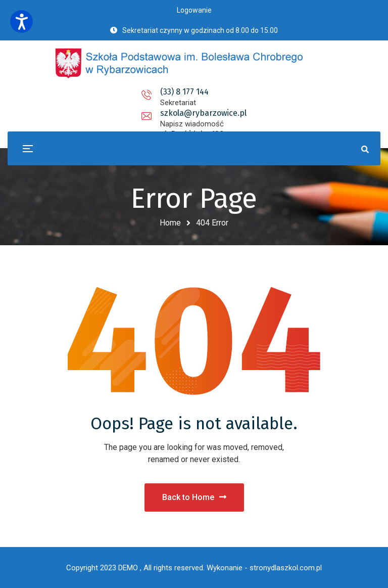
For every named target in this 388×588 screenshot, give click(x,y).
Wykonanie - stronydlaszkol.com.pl (264, 568)
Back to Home (194, 497)
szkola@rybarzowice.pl (194, 92)
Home (170, 223)
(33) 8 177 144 (95, 92)
